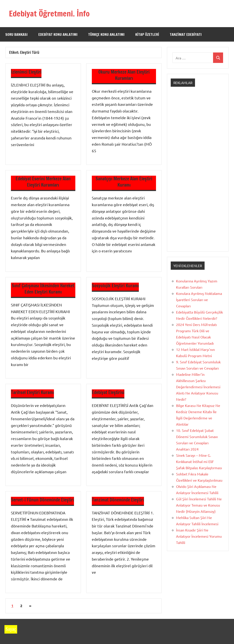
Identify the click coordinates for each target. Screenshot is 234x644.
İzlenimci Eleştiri (26, 72)
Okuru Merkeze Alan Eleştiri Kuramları (124, 75)
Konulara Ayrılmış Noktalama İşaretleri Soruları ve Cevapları (199, 300)
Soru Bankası (16, 34)
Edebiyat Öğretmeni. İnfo (50, 13)
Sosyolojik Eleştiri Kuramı (115, 286)
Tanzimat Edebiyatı (186, 34)
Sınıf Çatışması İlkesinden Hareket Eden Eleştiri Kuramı (43, 289)
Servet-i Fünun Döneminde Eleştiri (42, 500)
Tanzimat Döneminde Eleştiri (118, 500)
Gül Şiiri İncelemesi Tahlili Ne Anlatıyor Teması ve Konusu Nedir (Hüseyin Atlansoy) (199, 505)
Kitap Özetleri (147, 34)
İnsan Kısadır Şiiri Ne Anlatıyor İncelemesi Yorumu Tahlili (199, 536)
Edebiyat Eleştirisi (108, 392)
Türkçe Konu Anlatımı (106, 34)
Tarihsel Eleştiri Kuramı (32, 392)
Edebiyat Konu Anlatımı (58, 34)
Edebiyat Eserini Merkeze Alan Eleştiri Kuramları (43, 182)
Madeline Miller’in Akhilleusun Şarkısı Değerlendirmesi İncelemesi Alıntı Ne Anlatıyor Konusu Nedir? (198, 387)
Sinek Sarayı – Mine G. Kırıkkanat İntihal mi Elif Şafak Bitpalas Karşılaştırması (199, 461)
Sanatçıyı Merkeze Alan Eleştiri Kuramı (124, 182)
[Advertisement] (198, 173)
